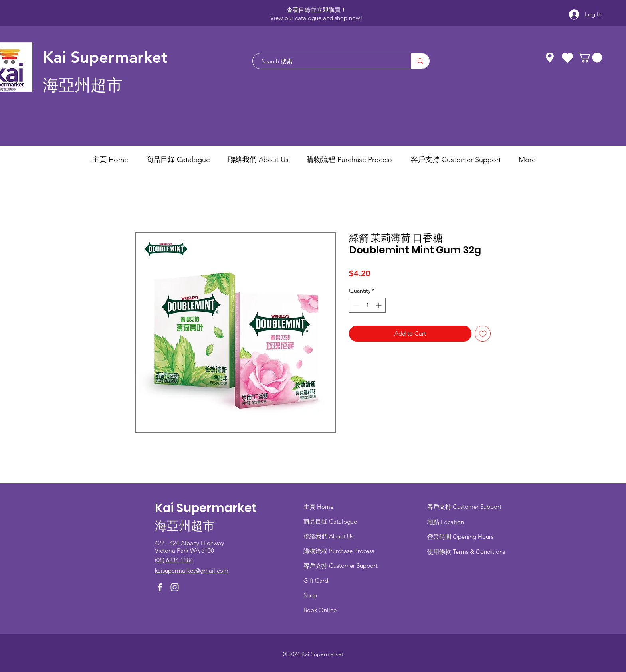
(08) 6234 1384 (174, 560)
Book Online (320, 610)
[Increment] (379, 305)
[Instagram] (175, 587)
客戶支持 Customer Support (341, 566)
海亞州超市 (83, 85)
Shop (310, 595)
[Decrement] (355, 305)
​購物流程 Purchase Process (339, 551)
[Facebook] (160, 587)
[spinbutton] (367, 305)
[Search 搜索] (328, 61)
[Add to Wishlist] (483, 334)
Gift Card (316, 580)
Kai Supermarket (105, 57)
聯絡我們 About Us (328, 536)
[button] (590, 57)
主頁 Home (318, 507)
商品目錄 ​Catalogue (331, 521)
